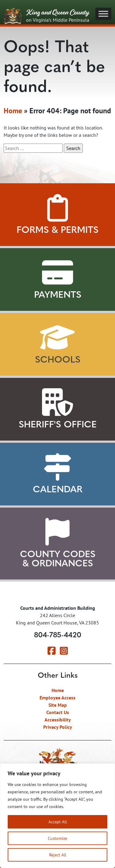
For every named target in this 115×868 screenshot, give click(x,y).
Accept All (58, 822)
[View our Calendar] (57, 467)
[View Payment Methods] (57, 273)
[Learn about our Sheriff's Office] (57, 402)
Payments (58, 295)
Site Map (58, 705)
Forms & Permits (57, 231)
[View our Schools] (57, 337)
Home (13, 112)
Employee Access (57, 698)
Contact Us (58, 712)
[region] (57, 816)
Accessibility (58, 720)
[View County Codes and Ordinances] (57, 532)
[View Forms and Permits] (57, 208)
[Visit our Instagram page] (64, 652)
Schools (58, 360)
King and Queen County (46, 16)
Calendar (58, 490)
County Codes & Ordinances (58, 559)
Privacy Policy (58, 727)
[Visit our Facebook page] (52, 652)
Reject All (58, 855)
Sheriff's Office (58, 425)
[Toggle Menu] (103, 14)
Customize (57, 838)
